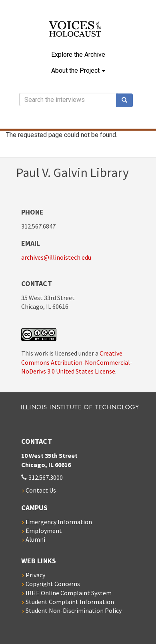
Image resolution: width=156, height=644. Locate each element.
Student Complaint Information (70, 602)
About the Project (78, 71)
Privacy (35, 575)
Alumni (35, 539)
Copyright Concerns (53, 584)
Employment (44, 531)
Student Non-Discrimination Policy (74, 610)
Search (127, 100)
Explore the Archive (78, 55)
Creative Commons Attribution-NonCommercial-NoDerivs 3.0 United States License (77, 362)
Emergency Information (59, 522)
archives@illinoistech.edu (56, 257)
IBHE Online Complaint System (69, 593)
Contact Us (41, 490)
